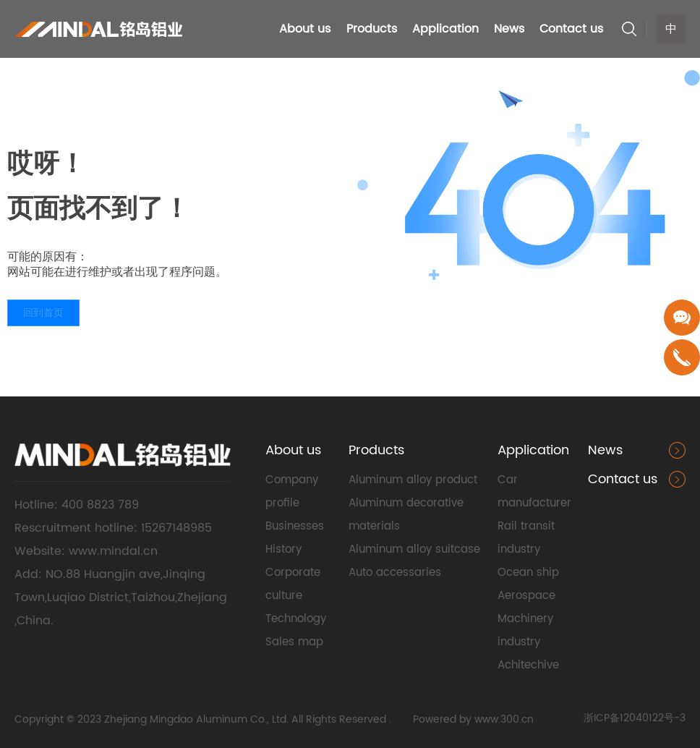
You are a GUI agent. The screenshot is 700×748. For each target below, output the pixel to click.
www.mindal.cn (113, 551)
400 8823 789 (102, 505)
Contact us (623, 479)
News (605, 450)
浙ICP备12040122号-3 (635, 718)
